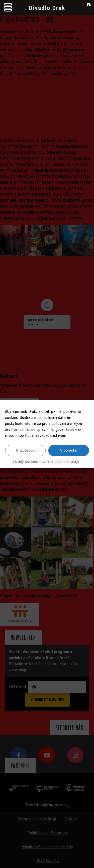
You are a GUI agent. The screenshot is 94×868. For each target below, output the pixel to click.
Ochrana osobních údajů (60, 461)
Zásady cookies (25, 461)
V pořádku (69, 450)
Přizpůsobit (25, 450)
